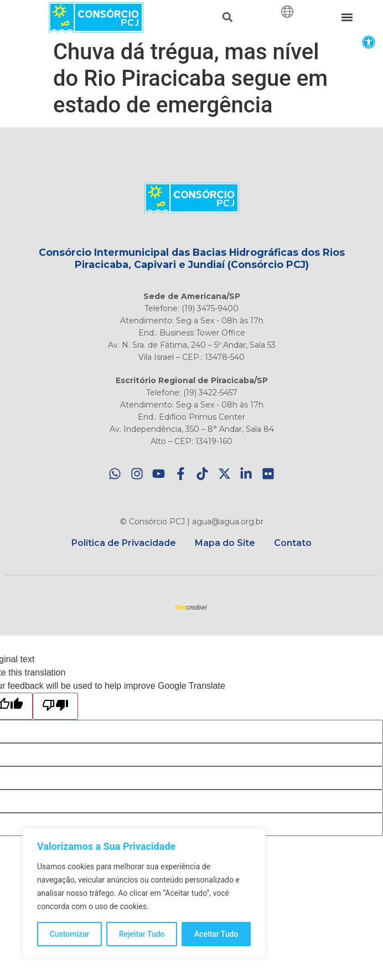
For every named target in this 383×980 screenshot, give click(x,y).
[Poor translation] (55, 706)
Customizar (70, 934)
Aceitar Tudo (216, 934)
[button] (368, 42)
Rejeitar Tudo (142, 934)
